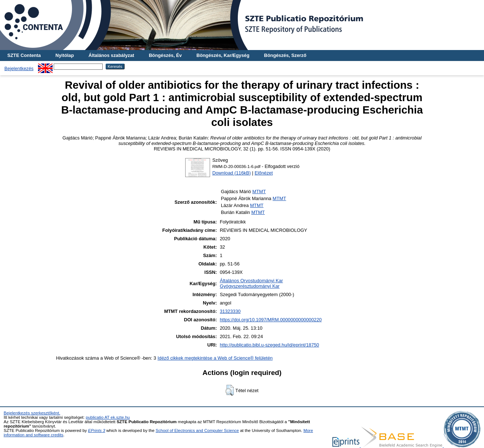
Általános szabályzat (111, 55)
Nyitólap (65, 55)
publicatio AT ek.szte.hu (108, 417)
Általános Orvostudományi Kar (251, 281)
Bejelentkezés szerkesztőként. (32, 413)
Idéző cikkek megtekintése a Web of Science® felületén (215, 358)
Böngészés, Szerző (285, 55)
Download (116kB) (231, 173)
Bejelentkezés (19, 68)
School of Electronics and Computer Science (197, 430)
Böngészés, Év (165, 55)
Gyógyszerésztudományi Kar (250, 286)
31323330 (230, 311)
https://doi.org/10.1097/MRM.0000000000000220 (271, 320)
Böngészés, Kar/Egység (223, 55)
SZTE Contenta (24, 55)
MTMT (259, 192)
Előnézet (264, 173)
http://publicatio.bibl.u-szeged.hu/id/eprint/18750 (270, 345)
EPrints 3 (97, 430)
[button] (230, 390)
